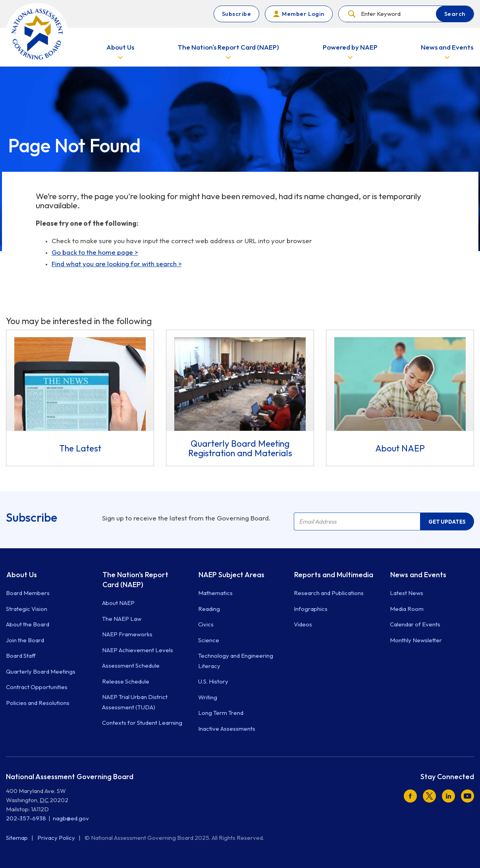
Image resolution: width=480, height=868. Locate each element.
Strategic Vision (27, 609)
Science (209, 640)
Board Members (28, 593)
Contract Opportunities (37, 687)
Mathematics (215, 593)
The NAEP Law (122, 619)
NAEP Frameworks (127, 634)
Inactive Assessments (227, 729)
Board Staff (21, 656)
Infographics (311, 609)
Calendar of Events (415, 624)
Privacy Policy (57, 838)
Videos (303, 624)
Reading (209, 609)
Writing (208, 697)
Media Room (407, 609)
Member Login (303, 14)
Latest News (407, 593)
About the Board (28, 624)
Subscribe (237, 14)
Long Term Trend (221, 713)
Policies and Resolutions (38, 703)
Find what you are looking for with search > (117, 264)
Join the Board (25, 640)
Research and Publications (329, 593)
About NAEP (118, 603)
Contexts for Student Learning (142, 723)
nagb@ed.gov (71, 818)
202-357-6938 (26, 818)
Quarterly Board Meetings (41, 671)
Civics (206, 624)
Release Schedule (126, 681)
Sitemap (17, 838)
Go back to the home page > (95, 252)
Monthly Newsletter (416, 640)
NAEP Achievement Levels (138, 650)
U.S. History (213, 681)
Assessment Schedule (131, 665)
